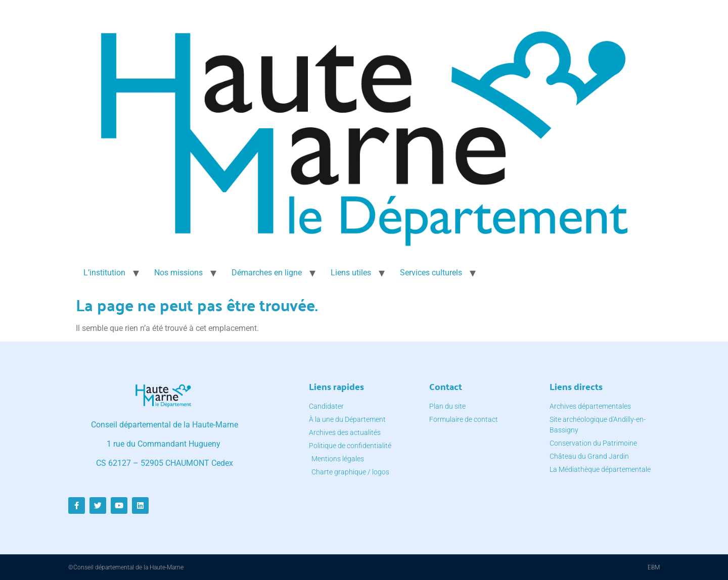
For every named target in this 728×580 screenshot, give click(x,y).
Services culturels (431, 273)
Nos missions (178, 273)
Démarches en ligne (267, 273)
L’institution (104, 273)
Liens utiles (351, 273)
